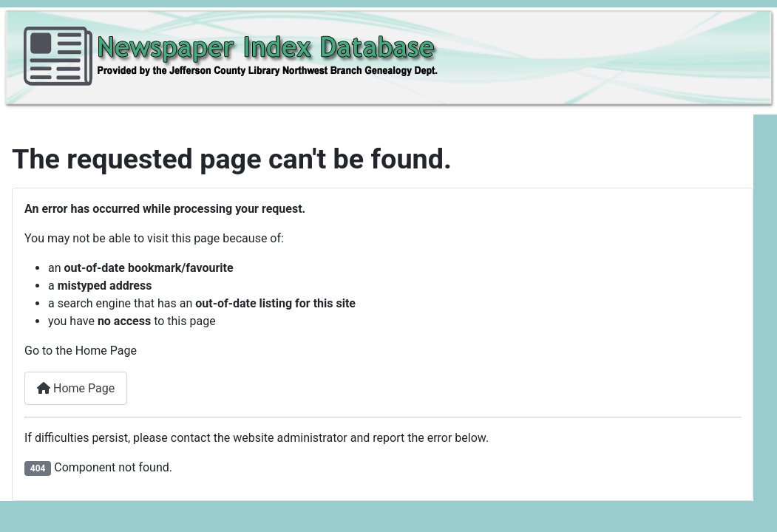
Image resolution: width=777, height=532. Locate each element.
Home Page (76, 388)
